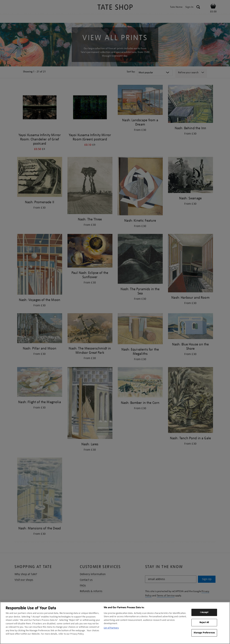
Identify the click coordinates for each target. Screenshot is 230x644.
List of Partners (111, 628)
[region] (115, 623)
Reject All (204, 623)
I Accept (204, 612)
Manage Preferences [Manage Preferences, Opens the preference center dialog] (204, 633)
